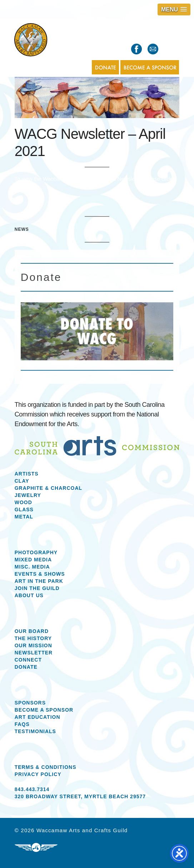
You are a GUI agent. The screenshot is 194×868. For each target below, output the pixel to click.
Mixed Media (33, 560)
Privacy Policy (38, 774)
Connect (28, 660)
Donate (26, 667)
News (22, 229)
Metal (24, 517)
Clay (22, 481)
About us (29, 595)
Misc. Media (32, 567)
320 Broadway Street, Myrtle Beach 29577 (80, 796)
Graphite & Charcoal (48, 488)
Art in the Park (39, 581)
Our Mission (33, 645)
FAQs (22, 724)
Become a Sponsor (44, 710)
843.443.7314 (32, 789)
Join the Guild (37, 588)
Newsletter (34, 653)
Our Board (32, 631)
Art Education (38, 717)
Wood (23, 502)
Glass (24, 509)
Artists (27, 474)
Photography (36, 552)
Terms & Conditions (46, 767)
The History (33, 638)
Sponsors (30, 703)
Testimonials (35, 731)
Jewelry (28, 495)
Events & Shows (40, 574)
